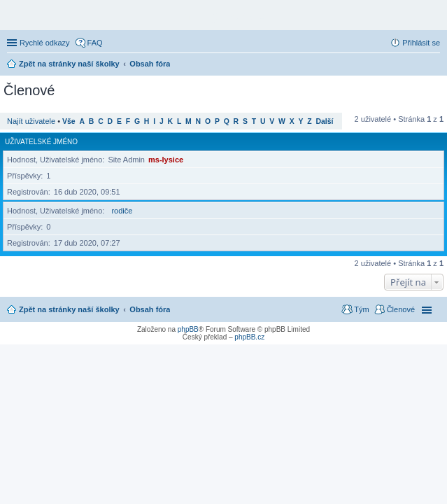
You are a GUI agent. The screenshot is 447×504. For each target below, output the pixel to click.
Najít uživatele (31, 121)
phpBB (188, 329)
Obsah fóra (150, 309)
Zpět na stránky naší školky (69, 309)
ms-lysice (166, 160)
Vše (69, 121)
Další (325, 121)
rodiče (122, 211)
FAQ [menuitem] (95, 43)
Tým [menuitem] (361, 309)
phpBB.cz (249, 337)
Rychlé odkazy (45, 43)
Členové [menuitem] (401, 309)
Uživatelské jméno (41, 142)
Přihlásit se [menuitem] (421, 43)
